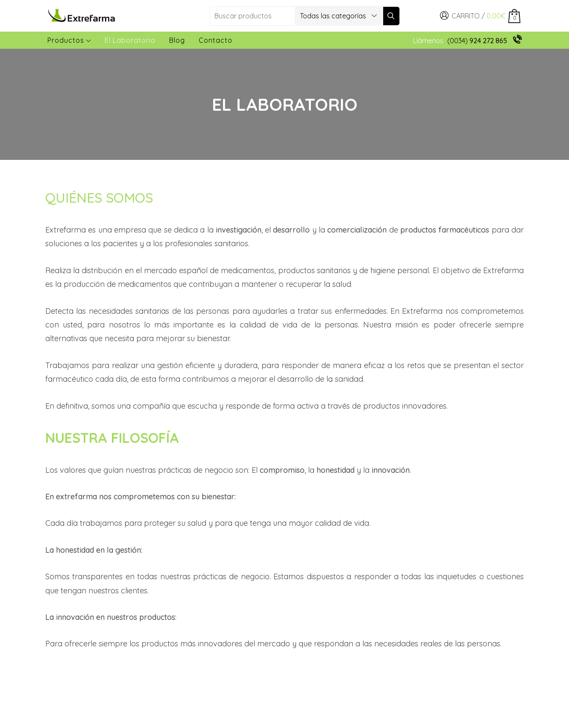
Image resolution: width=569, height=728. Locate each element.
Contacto (216, 40)
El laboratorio (130, 40)
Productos (69, 40)
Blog (177, 40)
